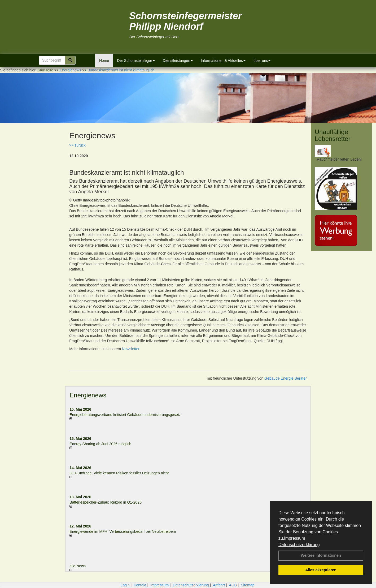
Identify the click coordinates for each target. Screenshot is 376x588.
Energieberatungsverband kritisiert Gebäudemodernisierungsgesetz (125, 415)
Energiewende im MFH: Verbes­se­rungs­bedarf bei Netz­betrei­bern (123, 531)
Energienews (88, 395)
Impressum (294, 538)
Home (104, 61)
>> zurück (77, 145)
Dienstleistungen (178, 61)
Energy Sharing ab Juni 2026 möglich (100, 444)
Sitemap (248, 585)
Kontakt (140, 585)
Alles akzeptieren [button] (321, 570)
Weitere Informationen (321, 555)
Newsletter (131, 349)
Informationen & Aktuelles (223, 61)
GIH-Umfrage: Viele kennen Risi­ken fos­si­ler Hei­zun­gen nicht (119, 473)
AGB (233, 585)
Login (125, 585)
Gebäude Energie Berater (286, 378)
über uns (262, 61)
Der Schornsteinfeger (136, 61)
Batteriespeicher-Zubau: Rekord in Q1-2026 (106, 502)
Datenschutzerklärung (299, 545)
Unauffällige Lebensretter (333, 135)
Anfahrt (219, 585)
